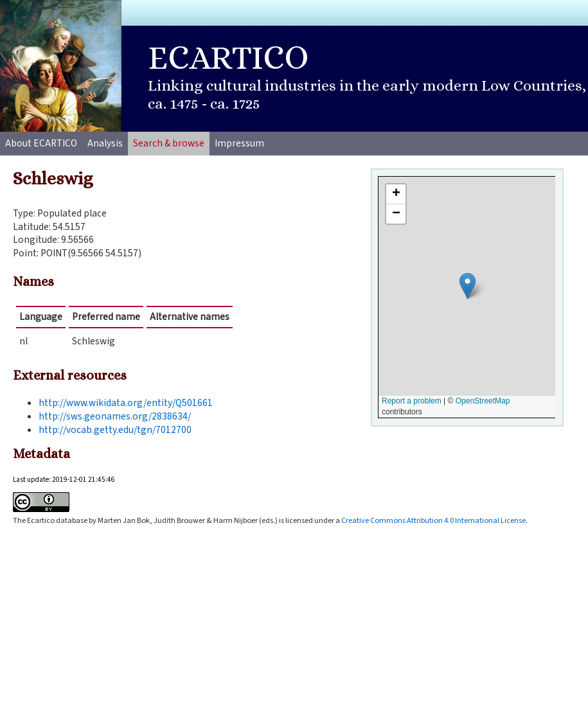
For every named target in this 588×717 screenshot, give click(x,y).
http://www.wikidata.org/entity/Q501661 (126, 403)
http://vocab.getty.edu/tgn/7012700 (115, 430)
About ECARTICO (41, 143)
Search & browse (169, 143)
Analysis (105, 143)
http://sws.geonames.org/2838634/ (115, 416)
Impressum (239, 143)
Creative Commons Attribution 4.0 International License (433, 520)
